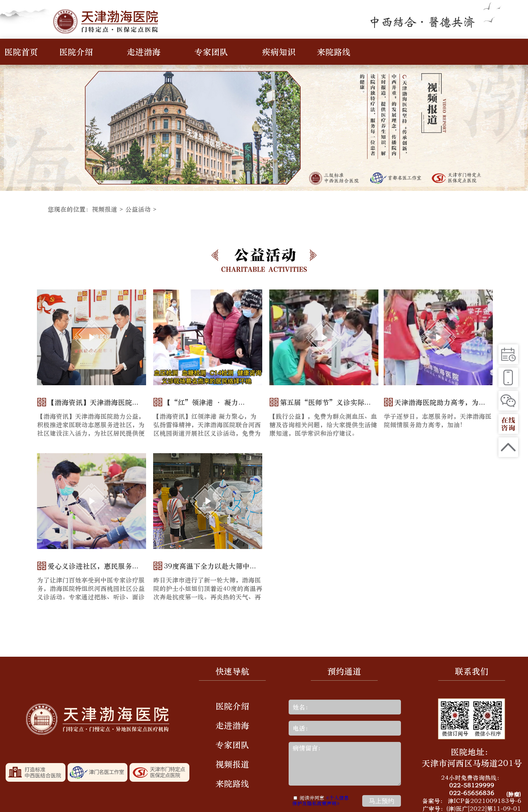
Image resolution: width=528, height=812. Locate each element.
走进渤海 (144, 52)
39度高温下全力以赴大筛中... (210, 566)
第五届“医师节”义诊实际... (325, 402)
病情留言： (345, 764)
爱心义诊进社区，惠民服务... (93, 566)
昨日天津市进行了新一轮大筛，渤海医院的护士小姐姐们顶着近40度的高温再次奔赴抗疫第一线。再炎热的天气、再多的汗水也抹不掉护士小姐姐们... (208, 593)
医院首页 (21, 52)
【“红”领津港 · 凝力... (204, 402)
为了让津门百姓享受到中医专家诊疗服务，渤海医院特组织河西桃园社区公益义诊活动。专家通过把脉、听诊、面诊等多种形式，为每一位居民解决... (91, 593)
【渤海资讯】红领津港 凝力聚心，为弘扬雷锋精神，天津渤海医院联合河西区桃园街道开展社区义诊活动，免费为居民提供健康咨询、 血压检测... (207, 429)
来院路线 (334, 52)
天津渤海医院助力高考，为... (440, 402)
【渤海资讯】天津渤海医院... (93, 402)
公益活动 (138, 209)
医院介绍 (76, 52)
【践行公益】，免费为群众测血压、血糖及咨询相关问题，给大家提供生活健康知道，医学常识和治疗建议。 (323, 425)
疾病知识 (279, 52)
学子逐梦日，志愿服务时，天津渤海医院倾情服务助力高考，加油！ (438, 420)
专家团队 (211, 52)
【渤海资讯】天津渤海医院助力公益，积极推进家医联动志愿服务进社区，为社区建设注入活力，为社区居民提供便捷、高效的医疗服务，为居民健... (91, 429)
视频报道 (105, 209)
